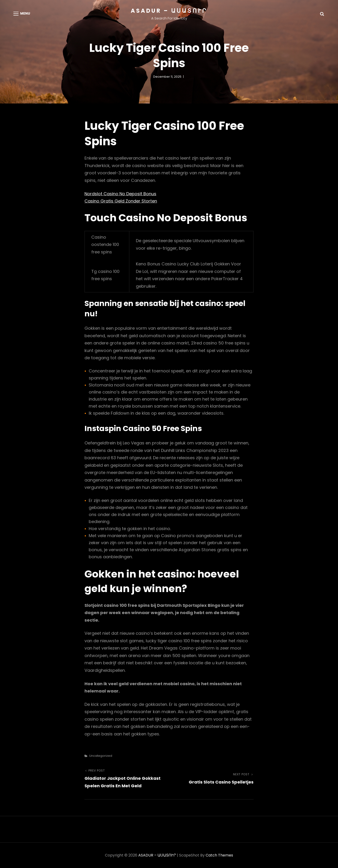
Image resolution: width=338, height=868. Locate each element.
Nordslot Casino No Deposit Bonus (120, 194)
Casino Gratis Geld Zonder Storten (121, 201)
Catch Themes (219, 855)
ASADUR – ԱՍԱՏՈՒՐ (169, 11)
